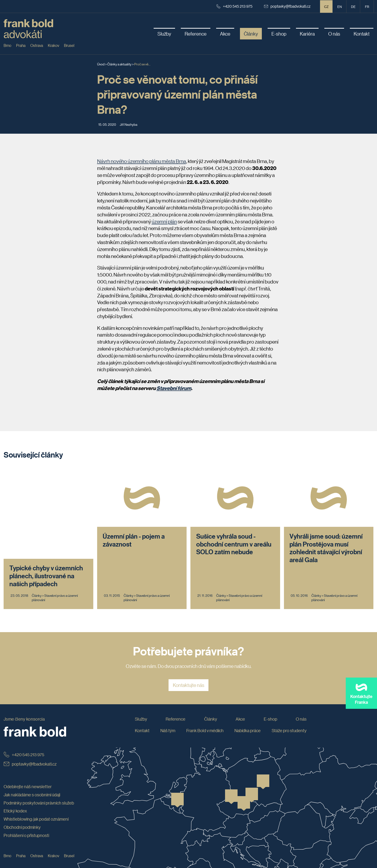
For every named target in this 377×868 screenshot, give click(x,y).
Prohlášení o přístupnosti (26, 813)
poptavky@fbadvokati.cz (287, 6)
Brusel (69, 45)
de (353, 6)
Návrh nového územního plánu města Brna (142, 161)
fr (367, 6)
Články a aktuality (119, 64)
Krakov (53, 45)
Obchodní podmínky (22, 805)
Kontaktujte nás (189, 662)
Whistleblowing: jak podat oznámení (36, 796)
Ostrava (37, 45)
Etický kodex (15, 788)
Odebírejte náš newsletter (28, 764)
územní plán (164, 221)
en (340, 6)
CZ (326, 6)
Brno (7, 45)
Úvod (101, 64)
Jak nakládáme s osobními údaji (32, 772)
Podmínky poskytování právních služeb (39, 780)
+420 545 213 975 (234, 6)
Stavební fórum (174, 388)
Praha (21, 45)
